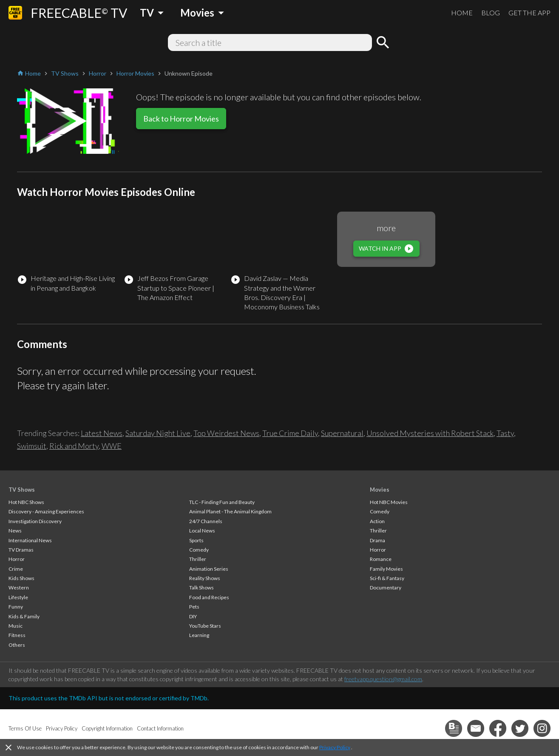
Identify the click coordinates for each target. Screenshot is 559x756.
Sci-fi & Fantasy (387, 578)
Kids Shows (21, 578)
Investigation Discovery (35, 521)
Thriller (198, 559)
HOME (462, 13)
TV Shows (22, 490)
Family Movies (386, 569)
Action (377, 521)
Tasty (505, 433)
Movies (380, 490)
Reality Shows (205, 578)
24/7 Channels (206, 521)
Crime (16, 569)
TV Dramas (21, 550)
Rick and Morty (74, 446)
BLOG (491, 13)
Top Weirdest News (226, 433)
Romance (381, 559)
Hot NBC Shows (26, 502)
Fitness (17, 635)
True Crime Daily (290, 433)
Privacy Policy (335, 747)
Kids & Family (24, 616)
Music (16, 626)
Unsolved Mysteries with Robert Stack (430, 433)
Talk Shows (201, 588)
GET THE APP (529, 13)
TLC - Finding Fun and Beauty (222, 502)
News (15, 531)
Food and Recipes (209, 597)
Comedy (199, 550)
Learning (199, 635)
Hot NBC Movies (389, 502)
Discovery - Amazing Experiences (46, 511)
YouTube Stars (205, 626)
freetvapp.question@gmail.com (383, 679)
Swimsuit (32, 446)
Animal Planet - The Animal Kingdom (230, 511)
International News (30, 540)
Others (17, 645)
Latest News (102, 433)
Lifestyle (18, 597)
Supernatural (342, 433)
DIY (193, 616)
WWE (112, 446)
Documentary (386, 588)
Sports (196, 540)
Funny (16, 607)
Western (19, 588)
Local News (202, 531)
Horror (17, 559)
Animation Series (209, 569)
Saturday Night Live (158, 433)
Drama (377, 540)
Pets (194, 607)
